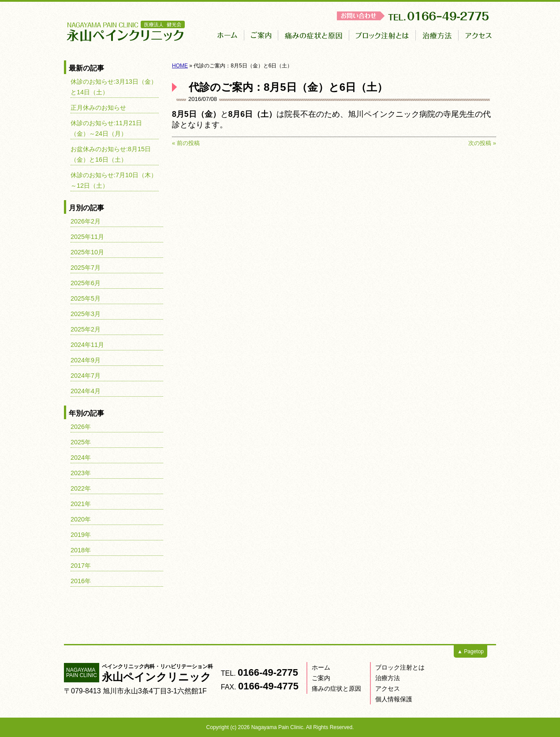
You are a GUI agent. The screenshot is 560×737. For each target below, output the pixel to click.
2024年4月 (86, 391)
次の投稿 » (482, 143)
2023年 (81, 473)
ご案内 (321, 678)
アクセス (388, 689)
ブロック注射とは (400, 667)
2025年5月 (86, 298)
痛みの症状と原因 (336, 689)
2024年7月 (86, 376)
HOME (180, 66)
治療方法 (388, 678)
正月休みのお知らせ (98, 108)
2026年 (81, 427)
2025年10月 (87, 252)
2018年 (81, 550)
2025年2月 (86, 329)
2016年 (81, 581)
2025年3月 (86, 314)
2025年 (81, 442)
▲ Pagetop (470, 651)
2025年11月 (87, 237)
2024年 (81, 458)
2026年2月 (86, 221)
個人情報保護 (394, 699)
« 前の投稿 (186, 143)
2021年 (81, 504)
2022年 (81, 488)
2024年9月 (86, 360)
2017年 (81, 566)
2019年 (81, 535)
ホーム (321, 667)
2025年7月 (86, 268)
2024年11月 (87, 345)
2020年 (81, 519)
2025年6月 (86, 283)
